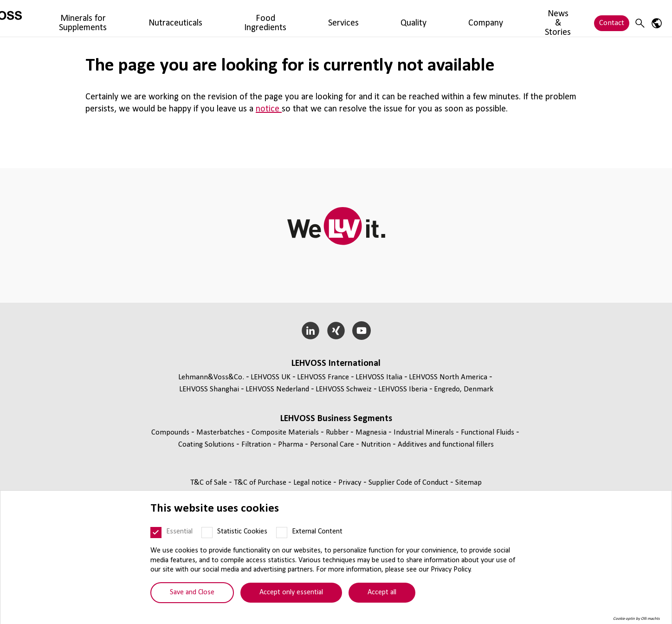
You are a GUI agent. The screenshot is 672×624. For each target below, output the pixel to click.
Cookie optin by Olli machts (636, 620)
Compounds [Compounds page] (171, 432)
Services (336, 18)
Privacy (351, 483)
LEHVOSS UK (271, 377)
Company (407, 18)
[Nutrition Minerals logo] (49, 18)
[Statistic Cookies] (207, 534)
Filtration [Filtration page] (257, 445)
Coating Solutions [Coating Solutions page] (207, 445)
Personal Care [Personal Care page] (333, 445)
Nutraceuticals (226, 18)
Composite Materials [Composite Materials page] (286, 432)
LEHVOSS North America (448, 377)
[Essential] (156, 534)
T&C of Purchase (261, 483)
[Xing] (336, 331)
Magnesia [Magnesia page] (372, 432)
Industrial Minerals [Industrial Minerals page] (425, 432)
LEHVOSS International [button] (336, 364)
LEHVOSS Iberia (403, 389)
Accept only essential (291, 594)
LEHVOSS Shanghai (209, 389)
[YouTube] (361, 331)
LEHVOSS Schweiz (344, 389)
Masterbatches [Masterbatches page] (221, 432)
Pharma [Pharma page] (291, 445)
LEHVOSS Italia (379, 377)
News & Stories (458, 18)
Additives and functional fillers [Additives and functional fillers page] (446, 445)
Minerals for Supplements (151, 18)
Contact (612, 18)
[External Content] (282, 534)
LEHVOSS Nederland (277, 389)
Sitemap (468, 483)
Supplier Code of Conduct (409, 483)
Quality (371, 18)
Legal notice (313, 483)
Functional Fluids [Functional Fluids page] (488, 432)
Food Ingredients (286, 18)
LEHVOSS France (323, 377)
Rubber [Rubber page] (338, 432)
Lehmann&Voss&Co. (211, 377)
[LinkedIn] (311, 331)
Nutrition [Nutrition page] (377, 445)
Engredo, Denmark (464, 389)
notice (269, 109)
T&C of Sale (210, 483)
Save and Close (192, 594)
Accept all (382, 594)
